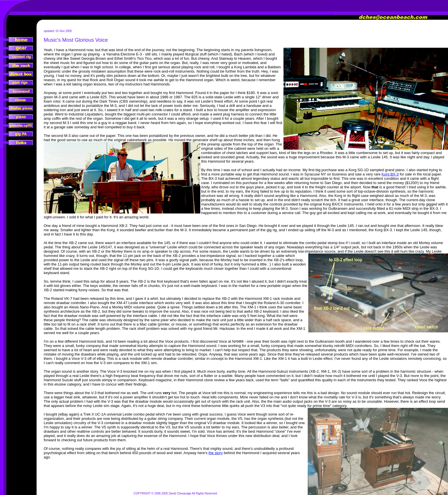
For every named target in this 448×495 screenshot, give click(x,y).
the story (216, 453)
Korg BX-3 (390, 174)
